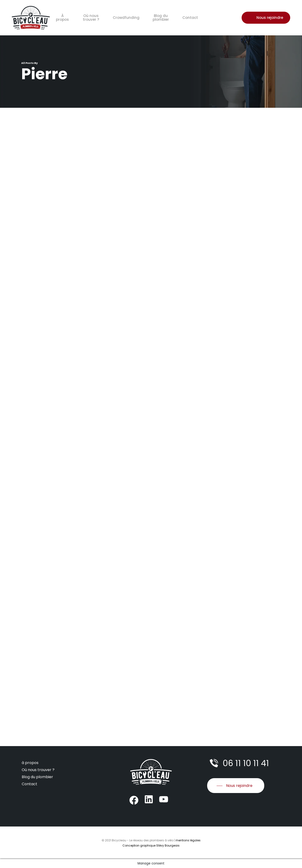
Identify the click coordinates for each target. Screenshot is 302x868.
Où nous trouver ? (38, 770)
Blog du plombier (37, 777)
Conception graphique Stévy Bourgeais (151, 845)
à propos (30, 763)
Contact (29, 784)
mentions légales (188, 840)
